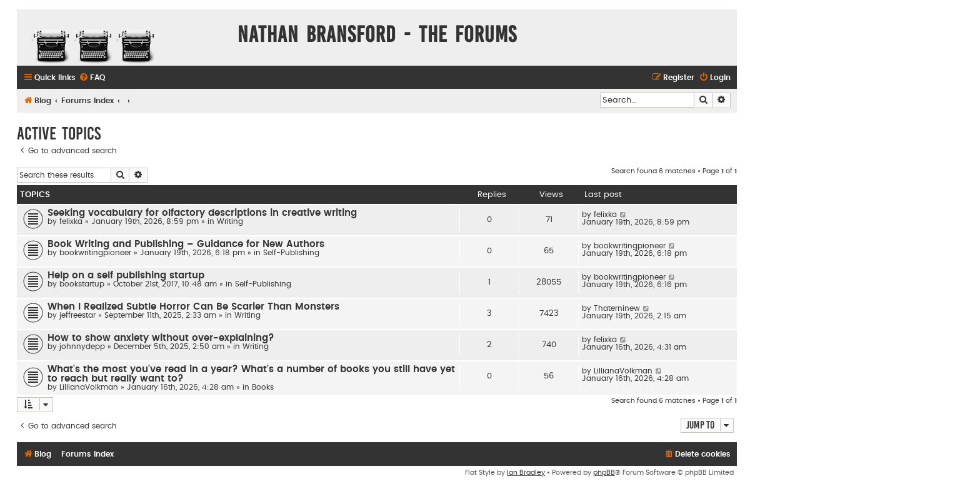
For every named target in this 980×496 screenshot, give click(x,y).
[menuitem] (92, 78)
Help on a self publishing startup (126, 276)
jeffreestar (77, 315)
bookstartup (82, 284)
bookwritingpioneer (95, 253)
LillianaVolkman (89, 387)
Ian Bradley (526, 473)
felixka (71, 221)
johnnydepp (82, 347)
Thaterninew (617, 308)
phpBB (604, 473)
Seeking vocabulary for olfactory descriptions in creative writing (202, 213)
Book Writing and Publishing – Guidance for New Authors (186, 244)
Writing (230, 221)
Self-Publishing (291, 253)
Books (263, 387)
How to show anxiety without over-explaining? (161, 338)
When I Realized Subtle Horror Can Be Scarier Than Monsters (193, 307)
